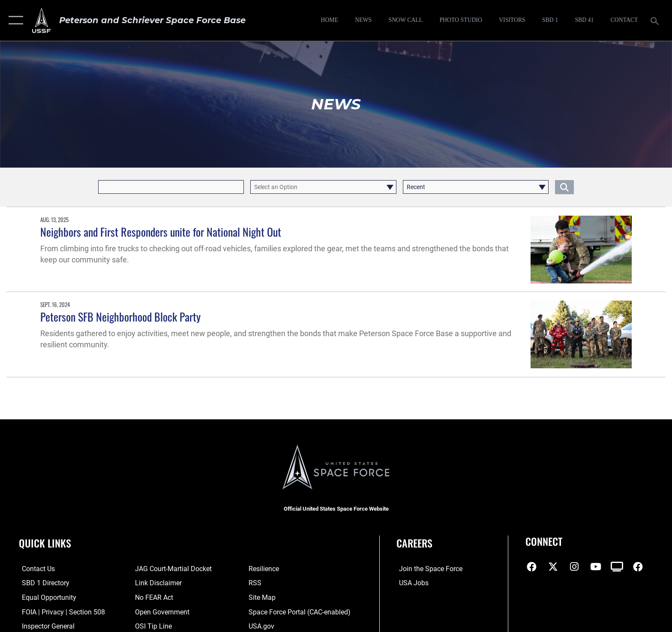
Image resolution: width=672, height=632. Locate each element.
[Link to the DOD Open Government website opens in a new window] (161, 612)
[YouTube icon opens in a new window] (596, 567)
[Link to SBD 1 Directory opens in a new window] (43, 583)
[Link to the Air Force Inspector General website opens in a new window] (45, 626)
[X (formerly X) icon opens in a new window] (553, 567)
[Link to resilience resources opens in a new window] (265, 569)
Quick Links (45, 543)
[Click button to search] (564, 187)
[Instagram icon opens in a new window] (574, 567)
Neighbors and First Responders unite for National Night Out (161, 232)
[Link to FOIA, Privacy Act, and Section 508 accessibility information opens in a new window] (60, 612)
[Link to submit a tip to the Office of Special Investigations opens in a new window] (153, 626)
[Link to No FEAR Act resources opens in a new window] (153, 597)
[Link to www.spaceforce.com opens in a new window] (428, 569)
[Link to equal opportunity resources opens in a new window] (46, 597)
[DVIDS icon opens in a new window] (617, 567)
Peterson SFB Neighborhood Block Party (120, 317)
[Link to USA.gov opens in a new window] (262, 626)
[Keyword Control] (171, 187)
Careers (414, 543)
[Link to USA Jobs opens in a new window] (411, 583)
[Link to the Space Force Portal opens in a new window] (300, 612)
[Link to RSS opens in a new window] (256, 583)
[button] (14, 20)
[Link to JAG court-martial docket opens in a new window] (172, 569)
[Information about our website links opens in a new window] (157, 583)
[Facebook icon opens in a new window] (532, 567)
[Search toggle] (656, 20)
